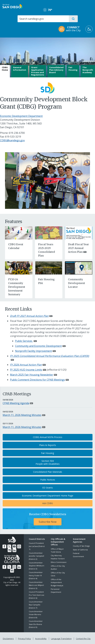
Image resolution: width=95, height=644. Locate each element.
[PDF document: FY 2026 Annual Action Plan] (28, 365)
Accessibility (41, 638)
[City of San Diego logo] (12, 6)
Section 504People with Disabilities (48, 462)
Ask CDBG (48, 503)
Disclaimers (9, 638)
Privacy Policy (25, 638)
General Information (20, 69)
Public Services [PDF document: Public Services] (24, 341)
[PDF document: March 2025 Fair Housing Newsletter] (33, 375)
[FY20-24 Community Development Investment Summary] (19, 268)
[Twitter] (9, 546)
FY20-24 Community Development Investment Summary (17, 287)
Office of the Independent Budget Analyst (57, 582)
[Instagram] (19, 546)
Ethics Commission (59, 562)
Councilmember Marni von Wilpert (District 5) (36, 585)
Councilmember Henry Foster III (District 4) (36, 575)
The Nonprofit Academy (88, 70)
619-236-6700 (17, 133)
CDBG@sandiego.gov (12, 140)
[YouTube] (14, 546)
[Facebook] (5, 546)
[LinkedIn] (14, 550)
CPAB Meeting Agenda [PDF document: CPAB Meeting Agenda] (16, 403)
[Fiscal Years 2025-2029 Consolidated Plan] (49, 233)
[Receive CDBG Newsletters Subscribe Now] (48, 519)
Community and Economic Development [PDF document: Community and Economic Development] (38, 346)
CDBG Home (5, 69)
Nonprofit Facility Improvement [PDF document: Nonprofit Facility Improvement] (33, 351)
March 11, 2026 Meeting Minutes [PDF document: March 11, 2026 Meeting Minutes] (22, 415)
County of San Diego (81, 546)
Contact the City (83, 638)
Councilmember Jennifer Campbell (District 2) (36, 556)
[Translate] (89, 29)
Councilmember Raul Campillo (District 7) (36, 605)
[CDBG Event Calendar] (19, 233)
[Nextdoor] (10, 550)
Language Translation (61, 638)
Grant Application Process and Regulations (38, 71)
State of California (80, 550)
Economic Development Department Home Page (48, 496)
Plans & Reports (48, 445)
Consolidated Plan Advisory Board (56, 70)
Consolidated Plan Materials (48, 472)
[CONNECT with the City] (71, 29)
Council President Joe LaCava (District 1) (37, 546)
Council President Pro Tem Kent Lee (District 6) (37, 595)
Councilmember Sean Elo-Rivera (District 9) (36, 624)
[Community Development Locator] (79, 268)
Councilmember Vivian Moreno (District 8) (36, 614)
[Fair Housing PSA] (49, 268)
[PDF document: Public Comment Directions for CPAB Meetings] (39, 380)
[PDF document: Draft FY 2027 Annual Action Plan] (31, 316)
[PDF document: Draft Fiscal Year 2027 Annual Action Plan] (79, 233)
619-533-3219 (13, 137)
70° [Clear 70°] (48, 10)
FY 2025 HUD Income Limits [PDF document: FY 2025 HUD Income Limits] (26, 370)
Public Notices (48, 480)
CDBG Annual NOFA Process (48, 437)
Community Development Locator (77, 283)
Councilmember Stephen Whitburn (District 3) (37, 566)
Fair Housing (73, 69)
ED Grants (48, 488)
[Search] (43, 19)
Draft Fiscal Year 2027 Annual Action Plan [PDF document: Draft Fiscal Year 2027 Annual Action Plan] (78, 248)
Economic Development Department (21, 116)
